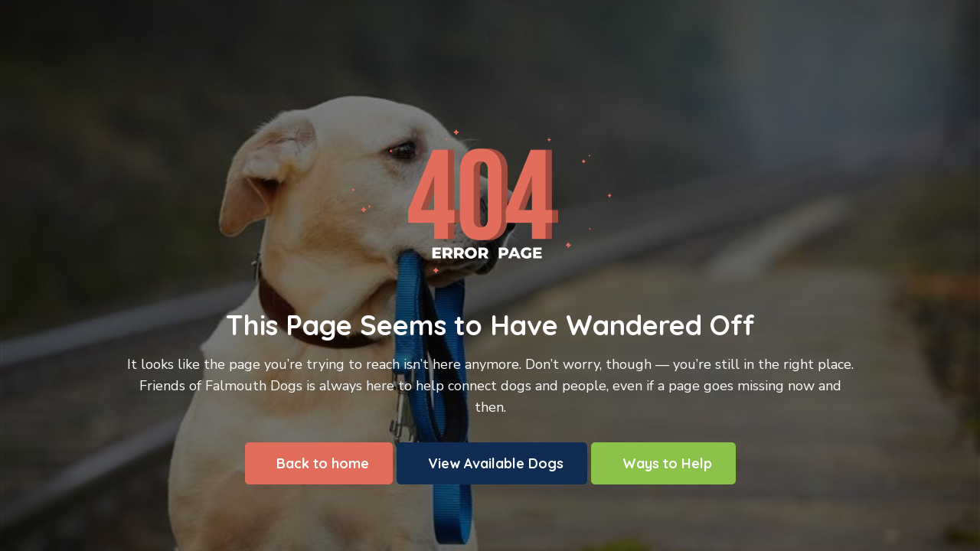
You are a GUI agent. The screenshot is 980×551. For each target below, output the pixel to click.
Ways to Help (667, 463)
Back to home (323, 463)
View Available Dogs (496, 463)
